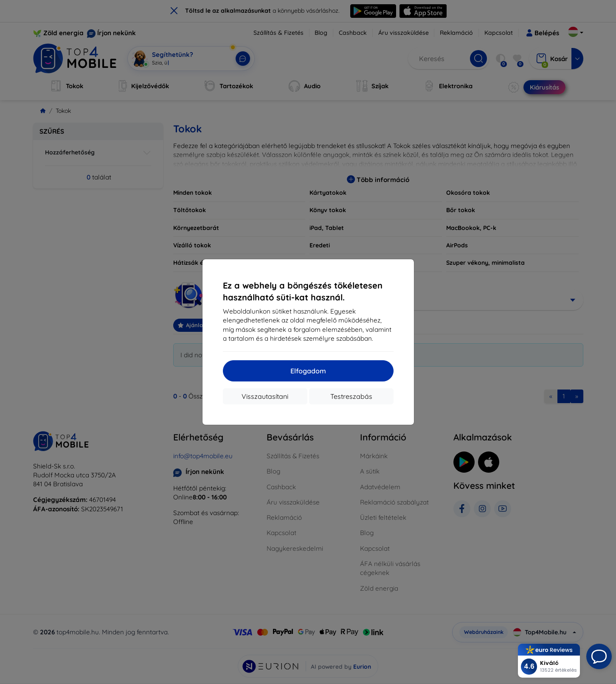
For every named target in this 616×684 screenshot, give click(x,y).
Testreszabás (351, 396)
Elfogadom (308, 371)
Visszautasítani (265, 396)
